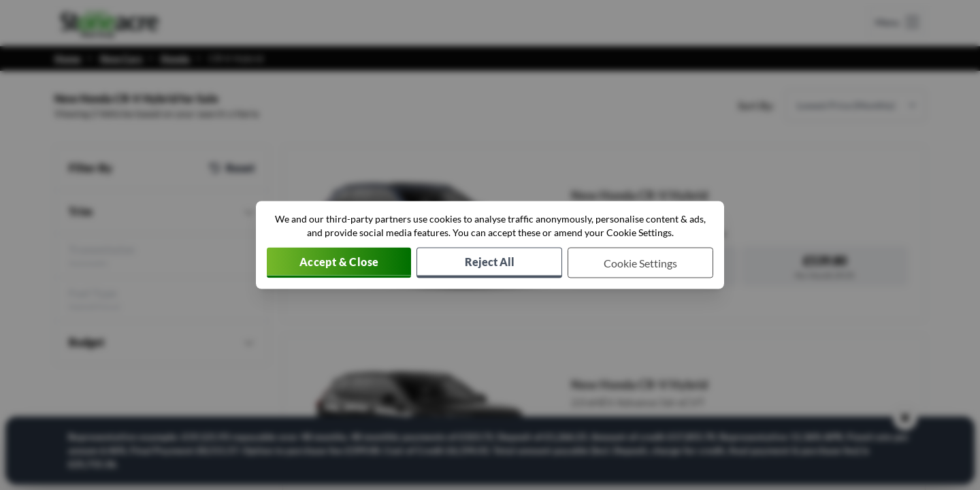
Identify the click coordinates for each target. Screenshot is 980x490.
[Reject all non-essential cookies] (489, 263)
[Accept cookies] (339, 263)
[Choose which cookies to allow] (640, 263)
